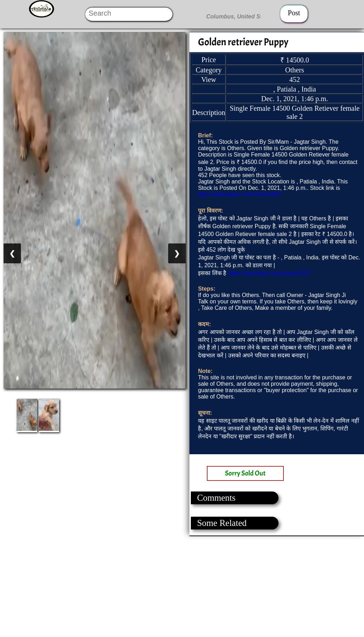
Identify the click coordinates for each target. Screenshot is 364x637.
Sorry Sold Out (245, 473)
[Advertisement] (182, 586)
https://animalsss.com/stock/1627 (240, 194)
